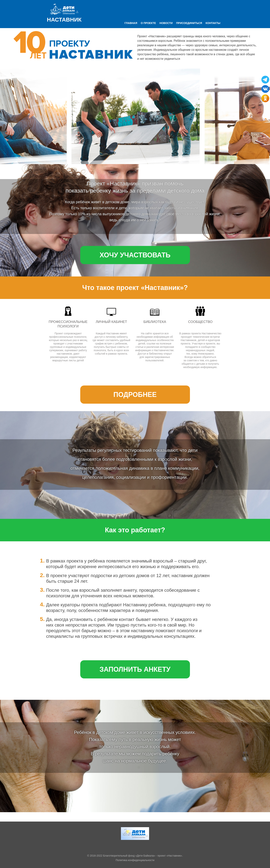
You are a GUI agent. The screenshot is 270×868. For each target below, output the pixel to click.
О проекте (148, 23)
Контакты (213, 23)
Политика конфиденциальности (135, 860)
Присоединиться (189, 23)
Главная (131, 23)
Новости (166, 23)
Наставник (64, 20)
